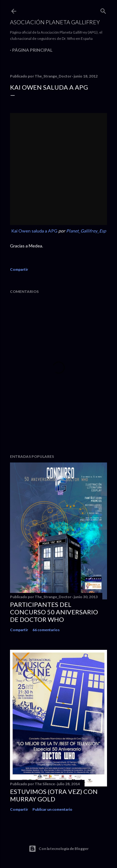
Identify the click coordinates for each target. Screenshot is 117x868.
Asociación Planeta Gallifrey (55, 22)
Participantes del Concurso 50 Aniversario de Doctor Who (54, 612)
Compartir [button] (19, 269)
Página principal (32, 50)
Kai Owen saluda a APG (34, 231)
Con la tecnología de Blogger (59, 849)
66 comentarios (46, 630)
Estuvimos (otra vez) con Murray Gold (54, 795)
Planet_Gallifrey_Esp (86, 231)
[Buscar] (103, 10)
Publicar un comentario (52, 809)
